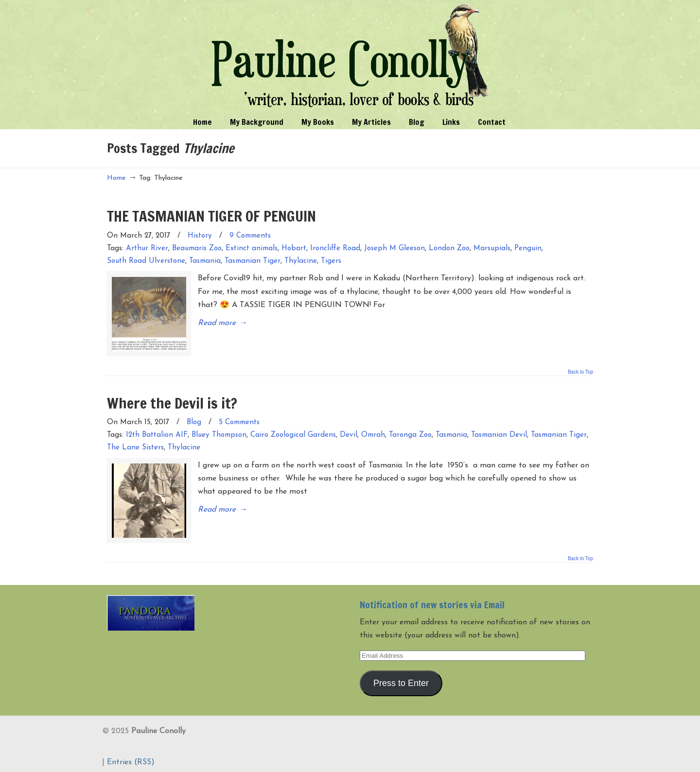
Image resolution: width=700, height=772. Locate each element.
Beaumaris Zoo (197, 249)
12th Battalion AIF (157, 434)
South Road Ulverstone (146, 261)
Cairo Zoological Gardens (293, 434)
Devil (349, 434)
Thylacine (301, 261)
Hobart (294, 249)
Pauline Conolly (350, 56)
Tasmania (205, 261)
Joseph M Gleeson (394, 249)
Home (116, 178)
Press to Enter (401, 680)
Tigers (331, 261)
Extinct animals (252, 249)
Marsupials (492, 249)
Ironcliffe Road (335, 249)
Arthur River (147, 249)
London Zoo (449, 249)
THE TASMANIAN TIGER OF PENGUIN (211, 216)
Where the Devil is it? (172, 401)
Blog (194, 421)
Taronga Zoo (410, 434)
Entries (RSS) (131, 759)
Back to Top (580, 370)
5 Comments (239, 421)
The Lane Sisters (135, 446)
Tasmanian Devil (499, 434)
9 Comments (250, 236)
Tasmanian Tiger (253, 261)
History (200, 236)
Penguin (528, 249)
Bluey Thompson (219, 434)
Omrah (373, 434)
